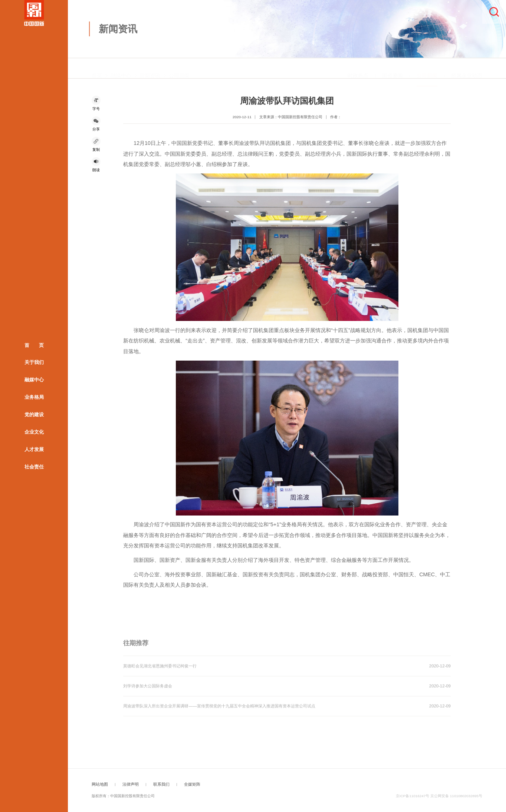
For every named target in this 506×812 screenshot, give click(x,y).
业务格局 (34, 397)
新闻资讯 (150, 69)
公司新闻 (179, 69)
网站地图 (100, 784)
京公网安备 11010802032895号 (456, 796)
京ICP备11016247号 (413, 796)
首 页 (34, 345)
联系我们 (161, 784)
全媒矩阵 (192, 784)
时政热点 (358, 69)
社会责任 (34, 466)
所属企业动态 (467, 69)
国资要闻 (392, 69)
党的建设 (34, 415)
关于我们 (34, 362)
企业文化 (34, 432)
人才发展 (34, 449)
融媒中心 (34, 380)
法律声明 (131, 784)
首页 (97, 69)
